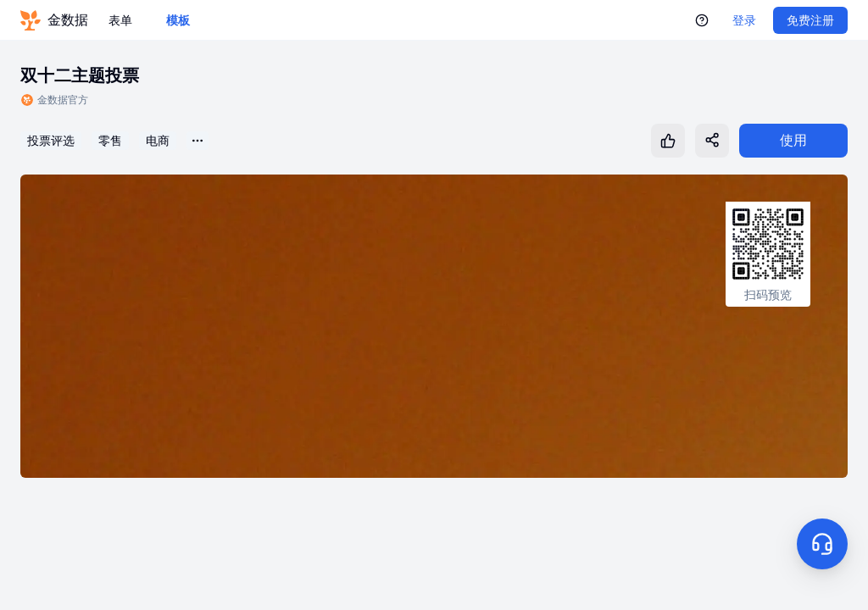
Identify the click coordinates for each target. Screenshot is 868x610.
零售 (110, 141)
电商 (158, 141)
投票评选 (51, 141)
